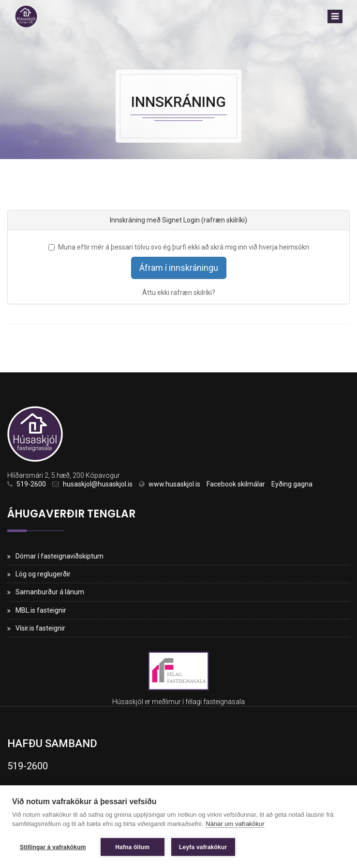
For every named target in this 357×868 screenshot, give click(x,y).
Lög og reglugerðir (43, 574)
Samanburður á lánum (50, 592)
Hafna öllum (132, 847)
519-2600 (31, 484)
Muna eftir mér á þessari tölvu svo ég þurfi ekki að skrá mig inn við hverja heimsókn (179, 247)
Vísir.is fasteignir (40, 628)
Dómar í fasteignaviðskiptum (59, 556)
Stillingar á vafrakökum (53, 847)
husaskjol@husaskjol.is (98, 484)
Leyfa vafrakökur (203, 847)
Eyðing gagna (292, 484)
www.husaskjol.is (174, 484)
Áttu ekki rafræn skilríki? (179, 293)
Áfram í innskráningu (179, 268)
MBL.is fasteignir (41, 610)
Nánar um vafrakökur (235, 824)
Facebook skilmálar (236, 484)
